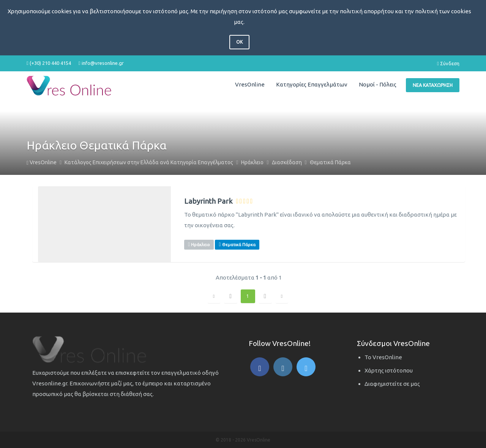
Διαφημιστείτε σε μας (392, 384)
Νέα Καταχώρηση (433, 85)
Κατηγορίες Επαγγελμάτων (312, 84)
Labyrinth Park (208, 201)
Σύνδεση (448, 63)
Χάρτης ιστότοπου (389, 370)
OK (239, 42)
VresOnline (250, 84)
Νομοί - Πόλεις (378, 84)
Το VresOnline (383, 357)
